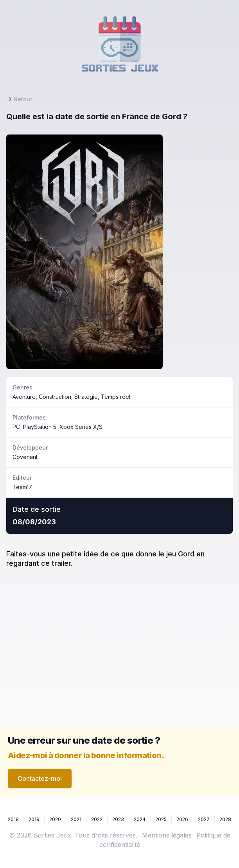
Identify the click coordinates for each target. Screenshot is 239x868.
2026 (182, 819)
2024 (140, 819)
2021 (76, 819)
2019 (34, 819)
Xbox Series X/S (81, 427)
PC (16, 427)
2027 (204, 819)
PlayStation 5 (40, 427)
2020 (55, 819)
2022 (97, 819)
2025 (161, 819)
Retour (19, 99)
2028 (225, 819)
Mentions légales (167, 835)
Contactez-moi (40, 778)
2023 (118, 819)
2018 (13, 819)
